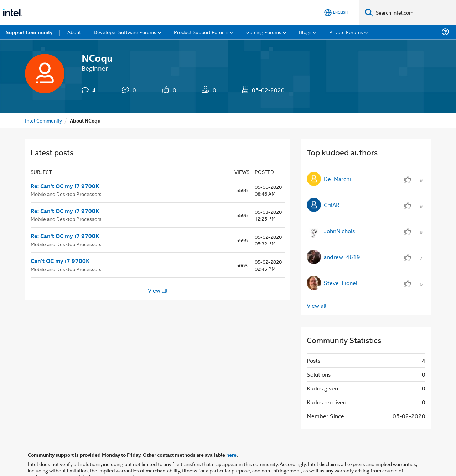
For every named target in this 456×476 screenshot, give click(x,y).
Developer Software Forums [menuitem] (125, 32)
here (231, 455)
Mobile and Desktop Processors (66, 194)
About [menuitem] (74, 32)
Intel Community (43, 120)
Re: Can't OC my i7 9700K (65, 186)
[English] (336, 13)
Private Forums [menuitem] (346, 32)
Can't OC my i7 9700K (60, 261)
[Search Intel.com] (414, 12)
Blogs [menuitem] (305, 32)
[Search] (369, 12)
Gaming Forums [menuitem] (264, 32)
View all (158, 290)
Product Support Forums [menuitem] (201, 32)
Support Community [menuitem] (29, 32)
